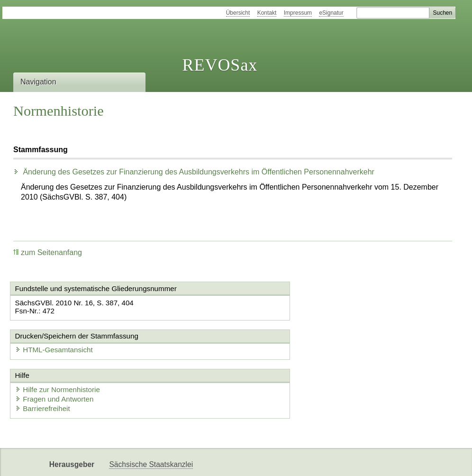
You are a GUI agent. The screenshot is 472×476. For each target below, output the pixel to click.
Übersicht (238, 13)
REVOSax (220, 65)
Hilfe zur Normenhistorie (61, 352)
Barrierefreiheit (46, 371)
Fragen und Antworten (58, 361)
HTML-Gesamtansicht (287, 303)
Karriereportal (131, 461)
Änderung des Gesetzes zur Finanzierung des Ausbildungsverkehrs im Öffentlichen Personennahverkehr (194, 172)
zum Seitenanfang (48, 252)
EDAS (173, 461)
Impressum (298, 13)
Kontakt (267, 13)
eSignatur (331, 13)
